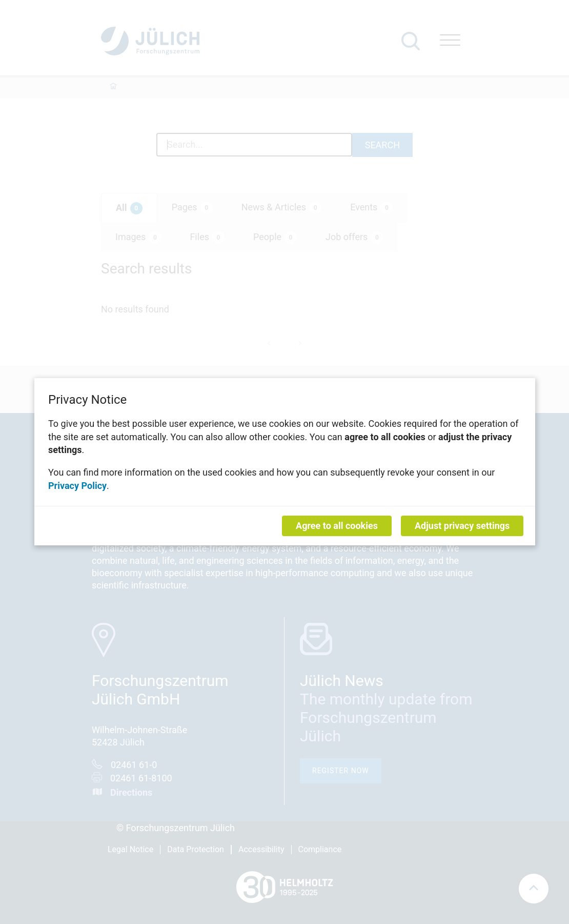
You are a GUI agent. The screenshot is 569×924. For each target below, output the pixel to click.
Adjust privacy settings (462, 526)
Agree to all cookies (337, 526)
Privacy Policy (77, 486)
